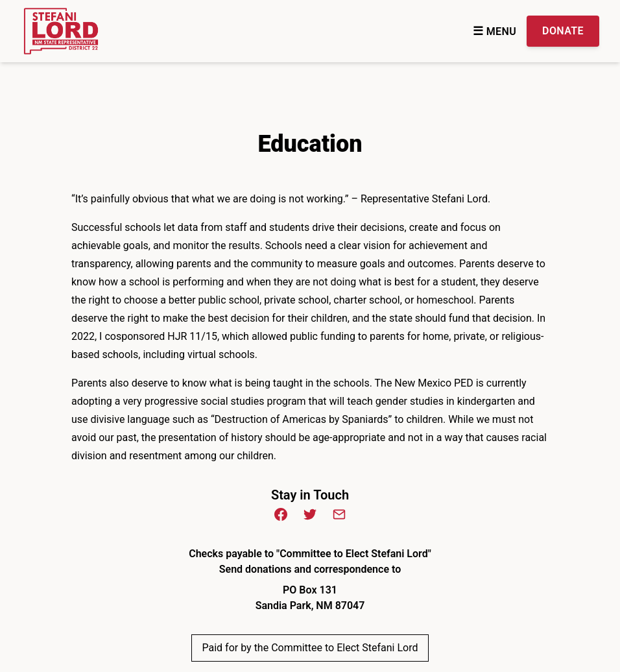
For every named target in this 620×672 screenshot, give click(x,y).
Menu (495, 31)
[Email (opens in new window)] (339, 514)
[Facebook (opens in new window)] (281, 514)
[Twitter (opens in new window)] (310, 514)
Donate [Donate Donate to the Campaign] (563, 31)
